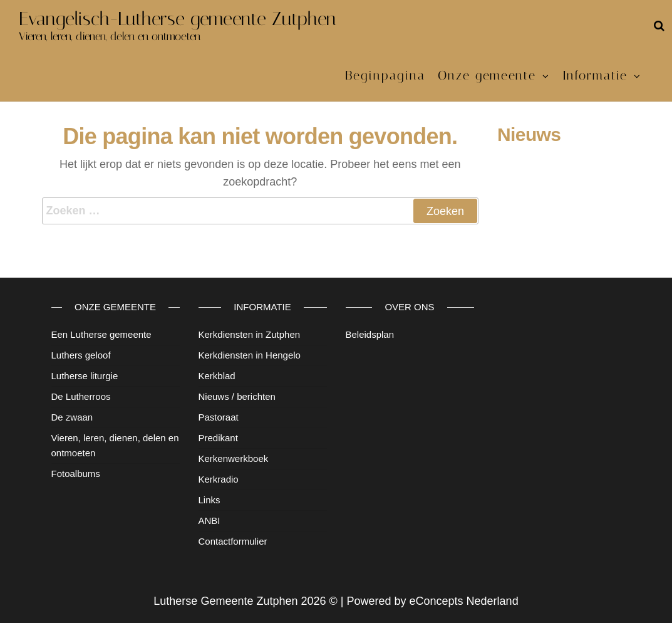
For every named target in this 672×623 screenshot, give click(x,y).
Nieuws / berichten (237, 396)
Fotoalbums (76, 474)
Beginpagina (385, 75)
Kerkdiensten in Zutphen (250, 334)
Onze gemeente (487, 75)
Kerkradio (219, 479)
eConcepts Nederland (464, 601)
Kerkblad (217, 376)
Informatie (595, 75)
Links (209, 500)
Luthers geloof (81, 355)
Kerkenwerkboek (234, 458)
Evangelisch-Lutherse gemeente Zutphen (178, 19)
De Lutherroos (81, 396)
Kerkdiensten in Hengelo (250, 355)
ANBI (209, 521)
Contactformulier (233, 541)
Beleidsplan (370, 334)
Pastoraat (219, 417)
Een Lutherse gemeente (101, 334)
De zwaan (72, 417)
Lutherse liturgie (85, 376)
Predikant (218, 438)
